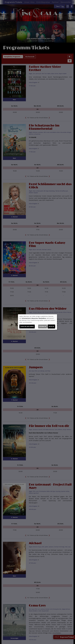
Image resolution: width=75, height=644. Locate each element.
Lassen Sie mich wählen (27, 326)
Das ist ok (51, 326)
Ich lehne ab (43, 326)
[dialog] (37, 322)
